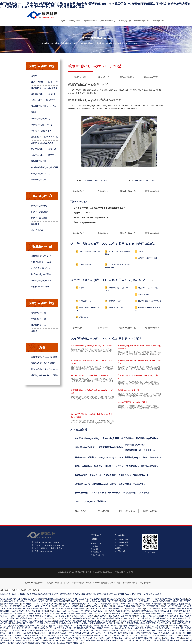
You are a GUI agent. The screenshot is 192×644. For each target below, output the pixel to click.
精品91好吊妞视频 (63, 609)
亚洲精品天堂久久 (131, 606)
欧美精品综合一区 (181, 621)
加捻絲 (113, 583)
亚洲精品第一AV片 (95, 606)
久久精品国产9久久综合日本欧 (138, 599)
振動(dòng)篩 (149, 450)
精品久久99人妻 (66, 633)
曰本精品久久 (135, 635)
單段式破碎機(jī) (130, 493)
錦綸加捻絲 (49, 583)
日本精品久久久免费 (48, 623)
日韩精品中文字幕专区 (81, 633)
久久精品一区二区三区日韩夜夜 (136, 640)
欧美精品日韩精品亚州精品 (77, 613)
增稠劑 (135, 583)
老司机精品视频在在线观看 (124, 626)
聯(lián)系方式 (104, 77)
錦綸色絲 (105, 583)
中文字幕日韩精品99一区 (130, 618)
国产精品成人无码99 (70, 638)
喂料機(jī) (109, 466)
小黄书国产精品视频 (146, 621)
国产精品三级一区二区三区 (103, 626)
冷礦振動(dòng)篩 (85, 301)
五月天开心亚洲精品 (78, 609)
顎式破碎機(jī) (139, 484)
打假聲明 (94, 546)
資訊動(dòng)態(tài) (151, 77)
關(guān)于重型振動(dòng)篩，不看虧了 (133, 402)
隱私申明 (94, 549)
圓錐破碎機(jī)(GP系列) (41, 256)
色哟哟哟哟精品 (103, 640)
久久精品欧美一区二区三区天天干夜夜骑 (48, 616)
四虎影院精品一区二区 (126, 633)
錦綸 (118, 583)
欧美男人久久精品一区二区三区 (53, 643)
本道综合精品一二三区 (22, 609)
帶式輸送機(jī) (132, 466)
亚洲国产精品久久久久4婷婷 (19, 643)
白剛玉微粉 (126, 583)
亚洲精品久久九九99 (76, 601)
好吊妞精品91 (132, 621)
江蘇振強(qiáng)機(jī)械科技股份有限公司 (60, 43)
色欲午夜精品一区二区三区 (43, 621)
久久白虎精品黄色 (28, 633)
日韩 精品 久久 (146, 618)
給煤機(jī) (98, 466)
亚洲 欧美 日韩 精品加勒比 (156, 613)
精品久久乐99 (117, 606)
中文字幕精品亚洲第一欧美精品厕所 (137, 623)
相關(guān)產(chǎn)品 (127, 77)
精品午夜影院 (46, 606)
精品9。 (179, 640)
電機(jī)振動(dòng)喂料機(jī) (111, 447)
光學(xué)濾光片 (78, 583)
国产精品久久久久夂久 (53, 638)
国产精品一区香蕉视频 (13, 606)
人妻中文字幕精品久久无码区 (164, 618)
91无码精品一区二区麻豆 (24, 613)
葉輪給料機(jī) (155, 457)
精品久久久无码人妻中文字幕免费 (122, 616)
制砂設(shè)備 (84, 317)
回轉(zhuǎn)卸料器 (111, 438)
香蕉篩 (34, 76)
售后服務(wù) (96, 552)
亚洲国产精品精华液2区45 (68, 635)
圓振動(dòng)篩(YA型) (41, 118)
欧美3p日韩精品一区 (74, 643)
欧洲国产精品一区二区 (67, 626)
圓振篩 (34, 112)
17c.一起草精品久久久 (118, 628)
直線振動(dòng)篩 (39, 161)
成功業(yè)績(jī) (125, 21)
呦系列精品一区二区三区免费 (37, 611)
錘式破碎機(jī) (114, 493)
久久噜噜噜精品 (84, 635)
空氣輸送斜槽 (96, 475)
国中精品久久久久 (173, 613)
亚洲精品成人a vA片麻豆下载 (68, 623)
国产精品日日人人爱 (70, 640)
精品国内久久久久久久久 (118, 631)
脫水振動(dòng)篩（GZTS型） (44, 106)
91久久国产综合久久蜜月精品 (172, 616)
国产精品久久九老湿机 (136, 609)
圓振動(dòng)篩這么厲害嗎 (128, 390)
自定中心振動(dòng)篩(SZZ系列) (149, 301)
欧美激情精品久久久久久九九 (36, 626)
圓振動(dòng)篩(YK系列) (42, 131)
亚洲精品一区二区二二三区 (27, 628)
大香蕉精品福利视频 (167, 640)
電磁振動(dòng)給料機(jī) (86, 457)
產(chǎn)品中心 (90, 21)
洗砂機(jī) (101, 501)
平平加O (67, 583)
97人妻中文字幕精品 (114, 623)
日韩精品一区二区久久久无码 (49, 628)
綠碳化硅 (59, 583)
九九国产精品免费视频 (87, 640)
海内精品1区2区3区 (165, 611)
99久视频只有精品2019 (78, 606)
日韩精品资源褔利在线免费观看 (86, 618)
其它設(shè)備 (37, 230)
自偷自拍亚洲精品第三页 (99, 628)
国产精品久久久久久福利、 (129, 604)
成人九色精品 (9, 626)
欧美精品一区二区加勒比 (173, 606)
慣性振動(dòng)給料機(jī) (136, 457)
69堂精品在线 (120, 621)
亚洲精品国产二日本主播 (116, 611)
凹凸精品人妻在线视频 (52, 604)
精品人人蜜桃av (91, 601)
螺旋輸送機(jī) (125, 475)
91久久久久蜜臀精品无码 (16, 611)
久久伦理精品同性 (126, 613)
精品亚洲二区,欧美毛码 (96, 609)
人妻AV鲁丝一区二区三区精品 (48, 633)
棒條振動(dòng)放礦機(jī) (86, 447)
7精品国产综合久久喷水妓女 (25, 618)
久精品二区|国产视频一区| (10, 599)
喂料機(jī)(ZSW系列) (40, 287)
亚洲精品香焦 (35, 643)
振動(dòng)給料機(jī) (40, 206)
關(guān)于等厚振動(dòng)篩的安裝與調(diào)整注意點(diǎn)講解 (91, 416)
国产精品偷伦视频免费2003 (33, 640)
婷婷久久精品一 (97, 633)
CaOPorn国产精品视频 (158, 601)
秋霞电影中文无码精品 (70, 604)
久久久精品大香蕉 (135, 631)
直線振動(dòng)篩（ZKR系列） (45, 88)
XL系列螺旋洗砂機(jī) (40, 268)
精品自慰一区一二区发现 (98, 613)
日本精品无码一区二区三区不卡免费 (25, 623)
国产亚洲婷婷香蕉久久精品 (109, 618)
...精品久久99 (53, 626)
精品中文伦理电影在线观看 (55, 599)
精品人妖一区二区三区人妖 (90, 604)
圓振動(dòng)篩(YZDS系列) (43, 143)
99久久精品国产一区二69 (37, 631)
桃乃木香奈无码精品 (160, 626)
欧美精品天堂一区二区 (53, 640)
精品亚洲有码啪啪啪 (14, 640)
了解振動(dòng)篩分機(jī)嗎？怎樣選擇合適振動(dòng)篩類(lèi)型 (139, 347)
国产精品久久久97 (59, 613)
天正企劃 (130, 572)
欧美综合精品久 (182, 618)
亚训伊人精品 (15, 638)
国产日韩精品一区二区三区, (32, 604)
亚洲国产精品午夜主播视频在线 (88, 621)
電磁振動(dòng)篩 (39, 180)
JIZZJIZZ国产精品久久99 (64, 618)
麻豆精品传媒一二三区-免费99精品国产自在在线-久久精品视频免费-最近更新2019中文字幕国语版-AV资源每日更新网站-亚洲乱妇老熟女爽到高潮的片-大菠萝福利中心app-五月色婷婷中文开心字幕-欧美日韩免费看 (96, 5)
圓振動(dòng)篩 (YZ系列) (42, 125)
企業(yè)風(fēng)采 (98, 555)
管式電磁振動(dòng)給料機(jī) (88, 438)
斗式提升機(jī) (110, 475)
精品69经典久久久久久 (58, 611)
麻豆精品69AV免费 (37, 601)
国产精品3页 (154, 640)
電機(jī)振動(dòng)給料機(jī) (111, 457)
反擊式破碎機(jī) (82, 493)
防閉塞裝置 (144, 493)
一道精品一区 (113, 613)
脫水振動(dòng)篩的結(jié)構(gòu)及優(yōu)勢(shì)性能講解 (139, 362)
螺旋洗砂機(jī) (127, 438)
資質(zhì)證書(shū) (108, 21)
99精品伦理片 (139, 613)
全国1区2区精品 (83, 628)
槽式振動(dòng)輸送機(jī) (147, 438)
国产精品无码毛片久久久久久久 (116, 635)
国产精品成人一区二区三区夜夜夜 (125, 638)
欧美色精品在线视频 (149, 611)
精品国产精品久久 (86, 638)
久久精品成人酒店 (180, 599)
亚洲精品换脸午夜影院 (109, 604)
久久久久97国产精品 (153, 609)
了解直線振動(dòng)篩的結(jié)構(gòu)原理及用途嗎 (91, 346)
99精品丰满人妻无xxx (43, 613)
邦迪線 (89, 583)
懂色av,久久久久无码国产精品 (32, 638)
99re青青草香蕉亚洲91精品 (161, 599)
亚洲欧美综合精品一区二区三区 (43, 609)
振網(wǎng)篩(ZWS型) (41, 173)
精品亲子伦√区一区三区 (75, 599)
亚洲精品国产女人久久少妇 (65, 621)
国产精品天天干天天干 (12, 604)
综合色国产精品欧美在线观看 (56, 601)
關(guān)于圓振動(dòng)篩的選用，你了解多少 (89, 375)
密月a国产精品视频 (84, 626)
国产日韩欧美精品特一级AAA (147, 633)
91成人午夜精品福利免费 (95, 599)
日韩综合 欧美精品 (72, 616)
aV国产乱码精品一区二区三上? (34, 635)
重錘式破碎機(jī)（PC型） (42, 262)
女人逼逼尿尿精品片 (143, 626)
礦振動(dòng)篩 (144, 294)
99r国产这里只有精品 (45, 618)
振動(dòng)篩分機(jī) (106, 43)
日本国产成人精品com (60, 606)
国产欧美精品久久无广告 (164, 621)
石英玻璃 (96, 583)
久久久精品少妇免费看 (31, 606)
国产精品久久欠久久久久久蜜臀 (96, 631)
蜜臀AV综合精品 (180, 611)
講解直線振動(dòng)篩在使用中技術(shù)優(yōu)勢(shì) (138, 377)
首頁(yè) (62, 21)
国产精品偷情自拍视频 (174, 604)
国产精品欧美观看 (169, 609)
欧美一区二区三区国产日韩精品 (150, 606)
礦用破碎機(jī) (125, 484)
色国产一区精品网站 (88, 616)
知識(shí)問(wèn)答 (142, 21)
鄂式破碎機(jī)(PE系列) (41, 274)
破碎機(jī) (35, 224)
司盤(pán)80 (39, 583)
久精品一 (167, 638)
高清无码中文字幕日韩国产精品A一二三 (160, 628)
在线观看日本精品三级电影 (151, 635)
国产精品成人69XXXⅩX (74, 631)
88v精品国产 (52, 635)
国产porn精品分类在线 (140, 601)
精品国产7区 (126, 601)
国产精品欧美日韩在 (24, 621)
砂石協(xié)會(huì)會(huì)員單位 (45, 375)
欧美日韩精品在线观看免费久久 (152, 604)
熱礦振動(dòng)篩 (115, 301)
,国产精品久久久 (23, 601)
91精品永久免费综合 (56, 631)
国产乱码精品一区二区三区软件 (148, 616)
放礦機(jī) (120, 466)
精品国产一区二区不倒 (171, 635)
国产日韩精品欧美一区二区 (178, 631)
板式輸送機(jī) (81, 475)
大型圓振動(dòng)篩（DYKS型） (95, 180)
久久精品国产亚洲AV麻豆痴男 (32, 599)
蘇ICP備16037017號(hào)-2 (105, 572)
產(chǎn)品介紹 (80, 77)
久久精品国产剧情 (117, 640)
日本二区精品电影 (108, 621)
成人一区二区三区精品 (13, 635)
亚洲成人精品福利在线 (160, 623)
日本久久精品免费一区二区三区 (150, 638)
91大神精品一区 (174, 626)
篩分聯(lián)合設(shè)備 (85, 501)
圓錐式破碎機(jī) (99, 493)
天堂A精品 (107, 606)
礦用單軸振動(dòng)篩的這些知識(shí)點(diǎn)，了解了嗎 (92, 392)
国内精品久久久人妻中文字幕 (79, 611)
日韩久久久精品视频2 (136, 628)
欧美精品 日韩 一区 (68, 628)
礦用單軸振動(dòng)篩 (135, 445)
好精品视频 (19, 626)
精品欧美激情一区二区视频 (116, 609)
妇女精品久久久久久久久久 (116, 599)
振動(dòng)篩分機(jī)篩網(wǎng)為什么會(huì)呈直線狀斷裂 (92, 362)
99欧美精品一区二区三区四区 (109, 601)
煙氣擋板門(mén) (145, 583)
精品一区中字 (176, 638)
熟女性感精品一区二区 (102, 638)
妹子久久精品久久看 (98, 611)
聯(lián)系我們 (159, 21)
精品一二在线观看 (134, 611)
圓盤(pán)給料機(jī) (83, 466)
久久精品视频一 (102, 616)
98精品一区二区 (97, 635)
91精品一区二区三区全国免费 (21, 616)
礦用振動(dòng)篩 (39, 319)
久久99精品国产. (110, 633)
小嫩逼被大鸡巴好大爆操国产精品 (93, 623)
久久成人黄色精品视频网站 (16, 631)
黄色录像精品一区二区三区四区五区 (172, 633)
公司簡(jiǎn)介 (74, 21)
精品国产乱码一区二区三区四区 (155, 631)
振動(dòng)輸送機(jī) (40, 212)
